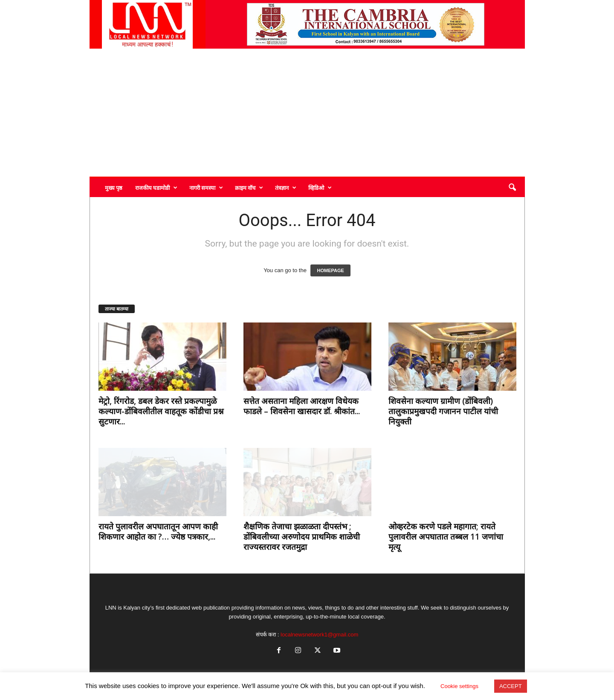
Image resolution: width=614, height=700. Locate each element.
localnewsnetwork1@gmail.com (319, 635)
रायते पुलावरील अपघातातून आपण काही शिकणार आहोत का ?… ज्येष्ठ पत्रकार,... (158, 532)
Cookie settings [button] (459, 686)
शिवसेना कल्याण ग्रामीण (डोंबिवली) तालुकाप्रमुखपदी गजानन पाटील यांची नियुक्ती (443, 411)
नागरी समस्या (206, 188)
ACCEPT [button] (511, 686)
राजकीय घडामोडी (156, 188)
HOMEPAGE (330, 270)
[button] (512, 188)
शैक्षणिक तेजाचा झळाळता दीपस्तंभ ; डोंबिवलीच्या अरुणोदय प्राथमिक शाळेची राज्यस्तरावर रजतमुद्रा (302, 537)
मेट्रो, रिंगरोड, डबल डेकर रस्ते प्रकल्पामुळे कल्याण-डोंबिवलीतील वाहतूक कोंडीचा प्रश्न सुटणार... (161, 411)
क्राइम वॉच (249, 188)
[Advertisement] (307, 113)
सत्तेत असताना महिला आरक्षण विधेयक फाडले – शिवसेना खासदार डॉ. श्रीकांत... (302, 406)
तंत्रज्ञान (286, 188)
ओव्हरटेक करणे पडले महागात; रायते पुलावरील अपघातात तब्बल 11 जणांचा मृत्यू (446, 537)
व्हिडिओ (320, 188)
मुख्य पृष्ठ (114, 188)
